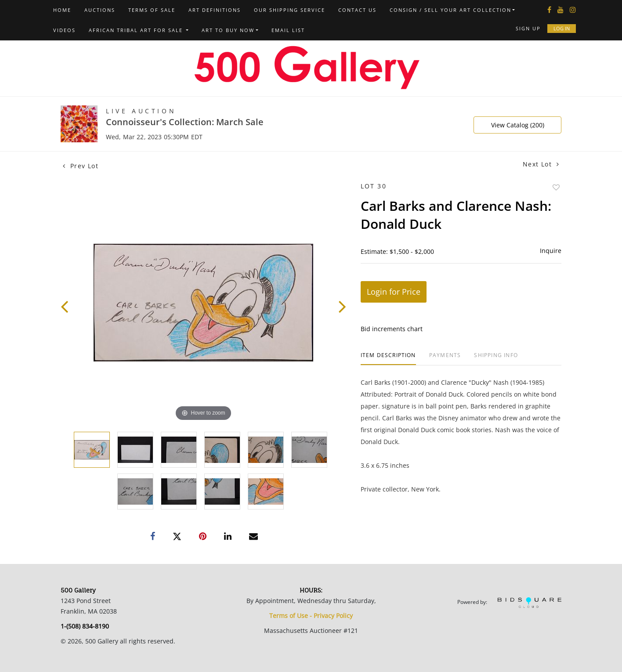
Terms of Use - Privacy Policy (311, 616)
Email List (288, 30)
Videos (64, 30)
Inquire (551, 251)
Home (62, 10)
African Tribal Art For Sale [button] (137, 30)
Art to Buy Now (228, 30)
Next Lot (541, 164)
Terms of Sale (152, 10)
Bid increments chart (392, 329)
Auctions (100, 10)
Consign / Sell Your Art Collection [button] (450, 10)
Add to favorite (556, 187)
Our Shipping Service (289, 10)
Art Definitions (215, 10)
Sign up (528, 28)
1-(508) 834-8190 (85, 626)
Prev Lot (81, 166)
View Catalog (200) (518, 125)
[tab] (388, 359)
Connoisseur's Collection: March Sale (185, 122)
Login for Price (394, 292)
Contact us (357, 10)
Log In (562, 28)
